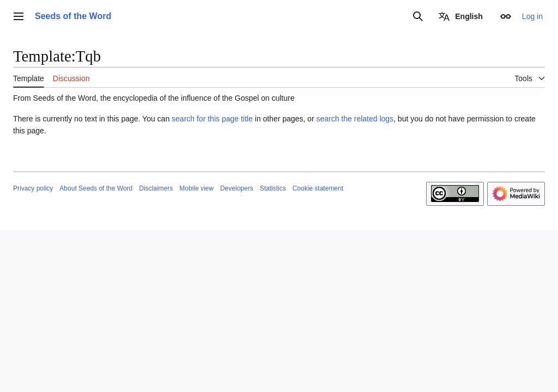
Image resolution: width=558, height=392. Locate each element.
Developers (237, 188)
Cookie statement (318, 188)
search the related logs (355, 119)
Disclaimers (156, 188)
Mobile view (196, 188)
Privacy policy (33, 188)
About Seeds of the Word (96, 188)
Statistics (273, 188)
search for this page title (212, 119)
